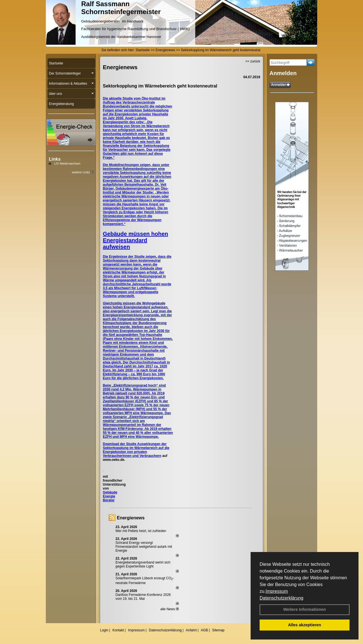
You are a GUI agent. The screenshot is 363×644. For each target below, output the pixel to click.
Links (55, 159)
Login (104, 630)
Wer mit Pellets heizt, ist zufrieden (141, 531)
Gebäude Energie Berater (110, 496)
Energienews (131, 518)
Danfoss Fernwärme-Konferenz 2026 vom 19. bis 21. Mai (143, 597)
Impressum (277, 591)
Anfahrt (191, 630)
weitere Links (83, 172)
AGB (204, 630)
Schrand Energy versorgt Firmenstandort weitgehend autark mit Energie (144, 547)
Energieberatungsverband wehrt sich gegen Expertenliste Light (143, 564)
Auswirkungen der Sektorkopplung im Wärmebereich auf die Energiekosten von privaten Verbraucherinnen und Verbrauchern (136, 450)
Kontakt (118, 630)
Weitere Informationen (305, 609)
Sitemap (218, 630)
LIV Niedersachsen (67, 163)
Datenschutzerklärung (282, 598)
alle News (170, 609)
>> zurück (253, 61)
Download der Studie (120, 444)
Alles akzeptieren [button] (305, 625)
